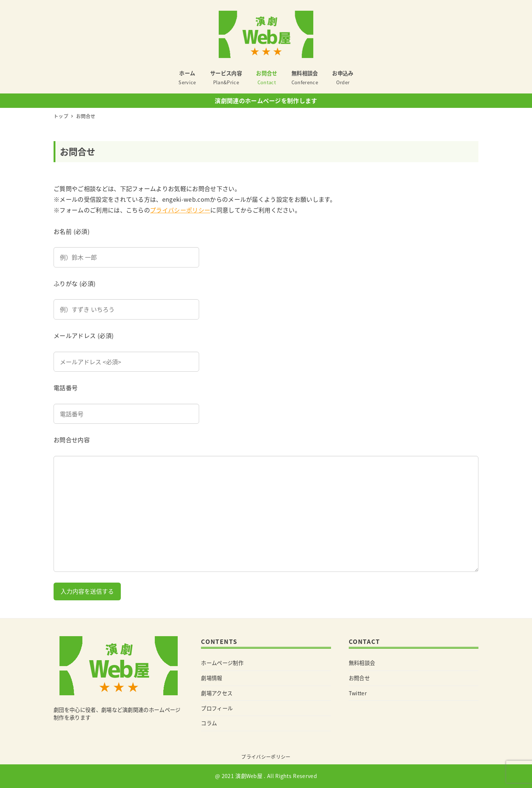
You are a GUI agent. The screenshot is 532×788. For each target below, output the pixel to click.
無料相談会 (362, 663)
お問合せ (359, 678)
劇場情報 (212, 678)
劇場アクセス (217, 693)
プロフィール (217, 708)
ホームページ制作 (222, 663)
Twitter (358, 693)
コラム (209, 723)
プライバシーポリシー (180, 210)
